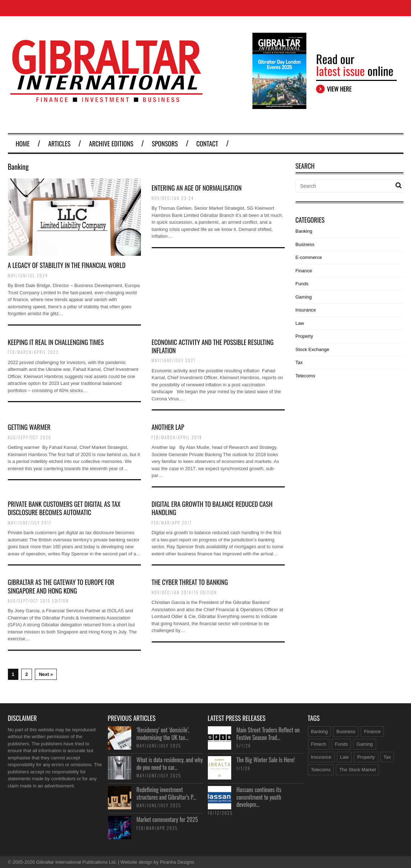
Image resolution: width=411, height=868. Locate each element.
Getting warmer (29, 427)
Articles (59, 144)
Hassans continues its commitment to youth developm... (259, 797)
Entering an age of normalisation (197, 188)
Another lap (168, 427)
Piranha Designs (177, 862)
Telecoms (305, 376)
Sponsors (165, 144)
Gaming (304, 297)
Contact (207, 144)
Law (300, 323)
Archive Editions (111, 144)
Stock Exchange (312, 349)
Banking (304, 231)
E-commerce (309, 257)
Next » (46, 674)
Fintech (319, 744)
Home (23, 144)
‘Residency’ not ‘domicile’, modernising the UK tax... (163, 734)
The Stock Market (357, 770)
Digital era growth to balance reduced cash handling (212, 508)
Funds (302, 284)
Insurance (306, 310)
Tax (299, 362)
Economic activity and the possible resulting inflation (213, 346)
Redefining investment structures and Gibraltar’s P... (166, 793)
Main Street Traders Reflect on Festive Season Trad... (268, 734)
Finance (304, 271)
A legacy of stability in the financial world (67, 265)
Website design (136, 862)
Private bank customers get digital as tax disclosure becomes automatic (64, 508)
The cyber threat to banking (190, 582)
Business (305, 244)
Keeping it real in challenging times (56, 342)
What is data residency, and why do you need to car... (170, 764)
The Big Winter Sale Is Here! (266, 760)
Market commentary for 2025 (167, 819)
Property (304, 336)
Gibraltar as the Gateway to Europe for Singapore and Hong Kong (61, 586)
